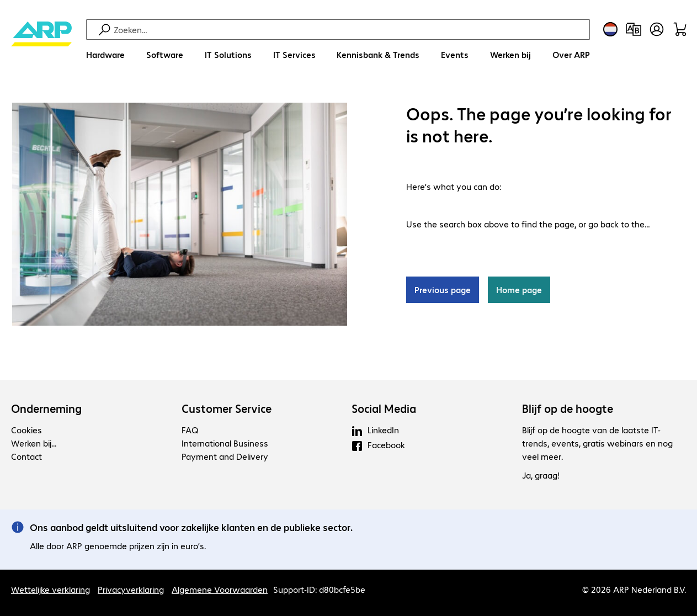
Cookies (26, 430)
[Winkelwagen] (680, 29)
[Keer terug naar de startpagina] (41, 44)
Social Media (384, 408)
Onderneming (46, 408)
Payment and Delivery (225, 456)
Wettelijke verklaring (50, 589)
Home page (519, 290)
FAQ (190, 430)
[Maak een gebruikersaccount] (657, 29)
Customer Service (227, 408)
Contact (26, 456)
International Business (225, 443)
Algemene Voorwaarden (220, 589)
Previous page (443, 290)
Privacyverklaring (131, 589)
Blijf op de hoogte (568, 408)
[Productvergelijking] (634, 29)
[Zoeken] (350, 30)
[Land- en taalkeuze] (610, 29)
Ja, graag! (541, 475)
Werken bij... (34, 443)
